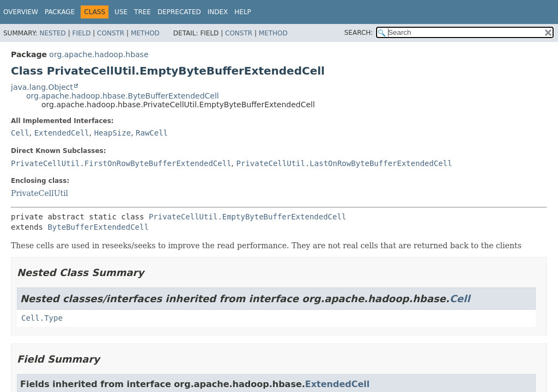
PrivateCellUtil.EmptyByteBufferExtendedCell (247, 217)
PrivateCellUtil (40, 193)
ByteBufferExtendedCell (98, 227)
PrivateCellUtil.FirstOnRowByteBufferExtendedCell (121, 163)
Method (145, 33)
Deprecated (179, 12)
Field (81, 33)
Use (121, 12)
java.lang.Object (42, 87)
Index (218, 12)
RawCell (152, 133)
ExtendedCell (62, 133)
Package (60, 12)
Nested (52, 33)
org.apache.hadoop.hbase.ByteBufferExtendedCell (123, 96)
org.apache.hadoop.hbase (99, 54)
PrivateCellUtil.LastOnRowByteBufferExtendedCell (344, 163)
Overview (21, 12)
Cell (20, 133)
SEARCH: (359, 33)
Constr (111, 33)
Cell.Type (42, 318)
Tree (142, 12)
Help (243, 12)
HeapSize (113, 133)
